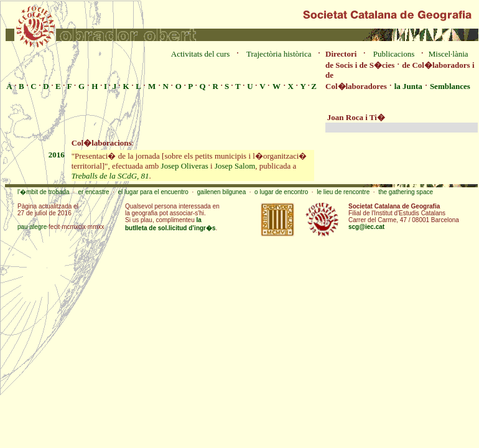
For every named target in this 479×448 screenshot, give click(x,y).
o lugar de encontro (281, 192)
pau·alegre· (33, 227)
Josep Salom (235, 166)
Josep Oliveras (185, 166)
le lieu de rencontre (343, 192)
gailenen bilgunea (221, 192)
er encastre (94, 192)
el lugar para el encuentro (153, 192)
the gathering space (406, 192)
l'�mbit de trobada (44, 192)
